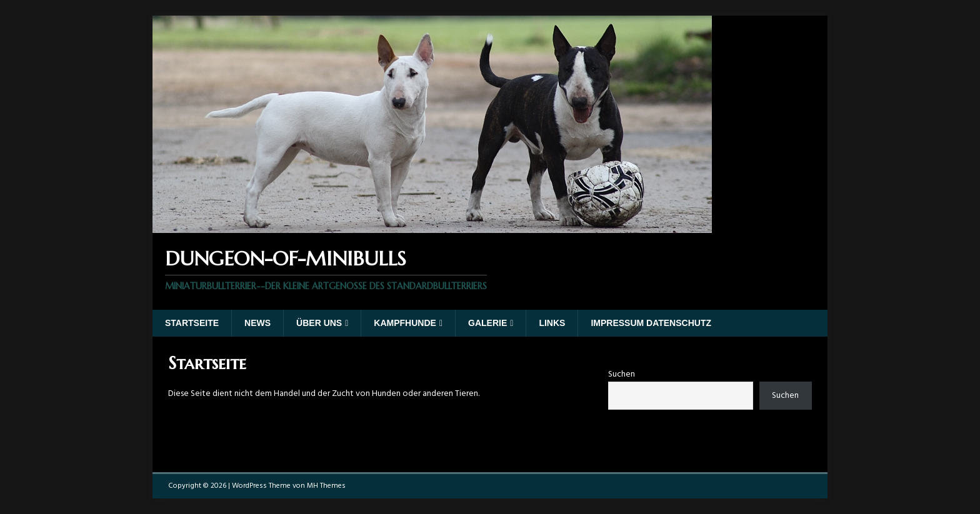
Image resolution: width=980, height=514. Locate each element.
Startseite (192, 323)
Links (552, 323)
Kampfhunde (405, 323)
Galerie (487, 323)
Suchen (622, 374)
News (257, 323)
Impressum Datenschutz (651, 323)
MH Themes (326, 486)
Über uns (319, 323)
